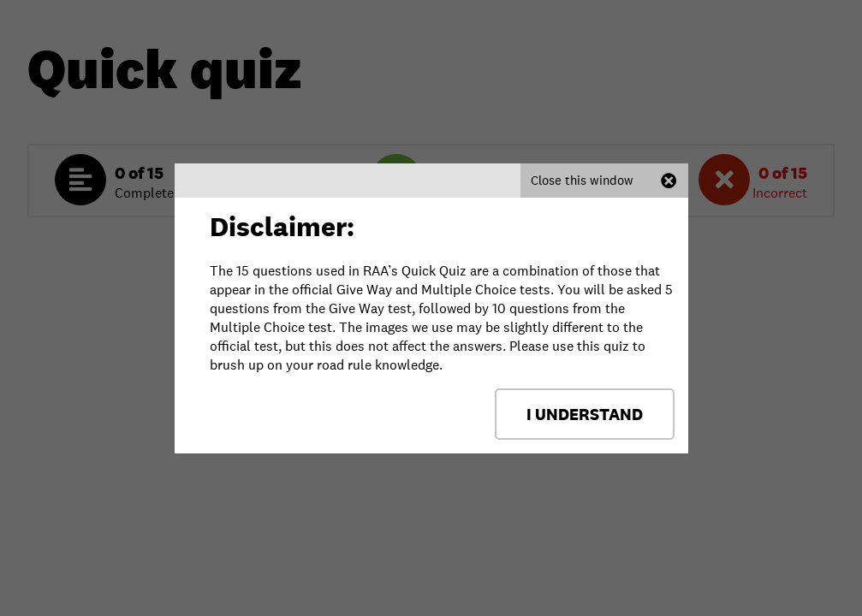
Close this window (582, 180)
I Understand (585, 414)
